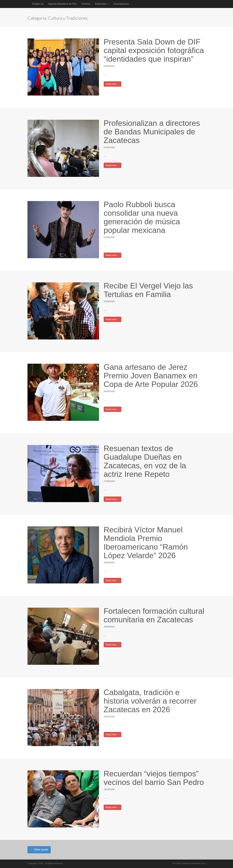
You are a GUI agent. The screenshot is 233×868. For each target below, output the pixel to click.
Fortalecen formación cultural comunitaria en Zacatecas (154, 615)
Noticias (86, 4)
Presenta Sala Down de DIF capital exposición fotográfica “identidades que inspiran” (154, 50)
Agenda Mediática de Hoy (62, 4)
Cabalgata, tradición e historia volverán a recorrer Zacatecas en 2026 (150, 701)
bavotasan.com (198, 863)
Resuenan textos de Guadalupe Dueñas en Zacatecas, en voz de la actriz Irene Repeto (145, 461)
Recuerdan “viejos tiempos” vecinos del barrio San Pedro (154, 778)
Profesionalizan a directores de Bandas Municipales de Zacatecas (152, 132)
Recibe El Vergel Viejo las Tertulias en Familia (148, 290)
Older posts (39, 850)
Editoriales (102, 4)
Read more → (113, 84)
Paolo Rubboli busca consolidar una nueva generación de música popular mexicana (142, 217)
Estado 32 (38, 4)
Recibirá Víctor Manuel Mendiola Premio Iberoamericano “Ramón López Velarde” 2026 (146, 543)
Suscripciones (121, 4)
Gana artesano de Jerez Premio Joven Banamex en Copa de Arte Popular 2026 (151, 376)
